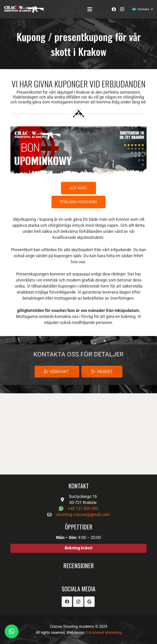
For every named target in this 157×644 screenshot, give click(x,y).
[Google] (89, 602)
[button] (12, 631)
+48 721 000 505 (83, 508)
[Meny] (90, 9)
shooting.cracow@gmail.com (83, 514)
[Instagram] (122, 9)
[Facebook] (114, 9)
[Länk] (24, 9)
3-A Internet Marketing (104, 633)
